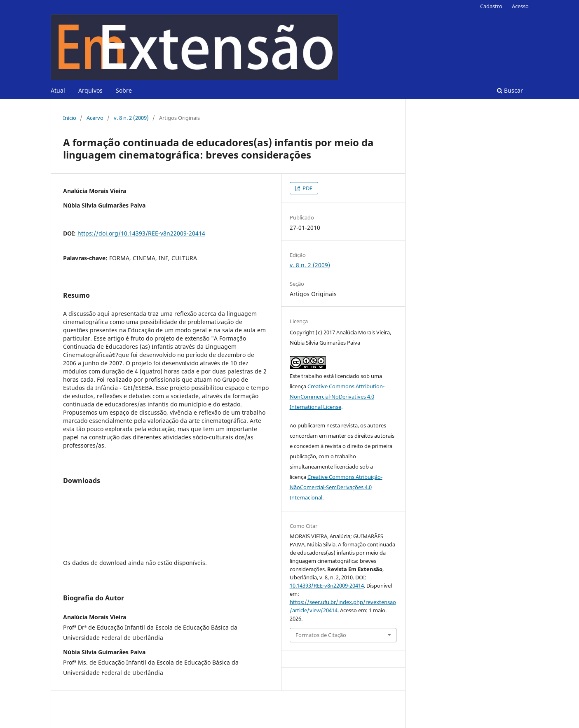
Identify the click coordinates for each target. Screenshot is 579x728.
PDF (307, 188)
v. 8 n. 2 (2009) (131, 118)
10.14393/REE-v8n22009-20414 (327, 586)
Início (70, 118)
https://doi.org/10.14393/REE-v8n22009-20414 (141, 233)
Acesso (520, 6)
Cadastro (491, 6)
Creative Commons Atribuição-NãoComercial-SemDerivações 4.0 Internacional (336, 487)
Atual (58, 90)
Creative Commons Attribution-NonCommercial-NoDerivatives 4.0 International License (337, 397)
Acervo (95, 118)
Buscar (510, 90)
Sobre (124, 90)
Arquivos (90, 90)
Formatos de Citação (321, 635)
